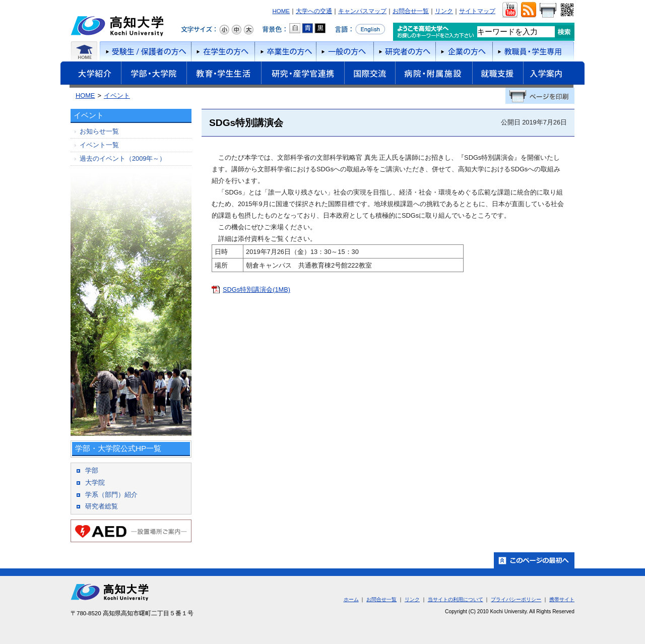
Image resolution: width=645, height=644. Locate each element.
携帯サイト (562, 599)
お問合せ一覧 (411, 11)
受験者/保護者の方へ (145, 51)
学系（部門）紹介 (111, 495)
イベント (117, 95)
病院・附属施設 (434, 75)
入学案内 (554, 75)
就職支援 (498, 75)
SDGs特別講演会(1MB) (256, 289)
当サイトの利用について (456, 599)
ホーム (84, 51)
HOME (281, 11)
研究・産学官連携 (303, 75)
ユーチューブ (510, 10)
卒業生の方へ (285, 51)
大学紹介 (91, 75)
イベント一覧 (99, 145)
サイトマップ (477, 11)
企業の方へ (464, 51)
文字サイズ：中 (236, 30)
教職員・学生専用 (533, 51)
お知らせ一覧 (99, 131)
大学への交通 (314, 11)
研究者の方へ (404, 51)
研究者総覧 (102, 506)
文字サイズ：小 (224, 30)
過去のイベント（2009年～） (123, 158)
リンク (444, 11)
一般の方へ (345, 51)
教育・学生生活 (224, 75)
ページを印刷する (540, 96)
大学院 (95, 482)
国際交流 (370, 73)
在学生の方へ (223, 51)
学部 (92, 470)
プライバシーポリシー (516, 599)
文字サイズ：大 (248, 30)
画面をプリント (548, 10)
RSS (528, 10)
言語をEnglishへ (360, 29)
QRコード (566, 10)
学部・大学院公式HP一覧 (118, 448)
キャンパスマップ (362, 11)
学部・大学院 (154, 75)
